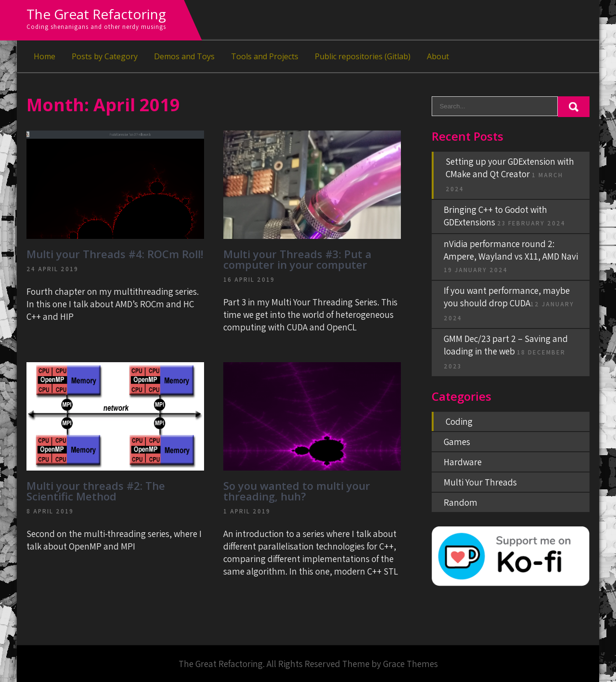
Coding (459, 421)
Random (461, 502)
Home (45, 56)
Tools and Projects (265, 56)
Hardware (463, 462)
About (438, 56)
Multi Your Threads (480, 482)
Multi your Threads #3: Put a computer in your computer (297, 259)
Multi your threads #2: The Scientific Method (96, 491)
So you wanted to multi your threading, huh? (297, 491)
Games (457, 442)
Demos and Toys (184, 56)
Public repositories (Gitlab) (363, 56)
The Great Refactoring (96, 14)
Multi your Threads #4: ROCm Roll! (115, 254)
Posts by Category (105, 56)
